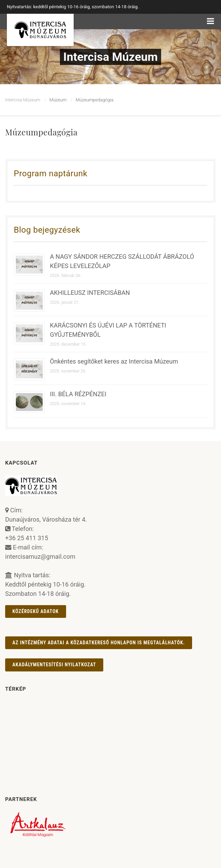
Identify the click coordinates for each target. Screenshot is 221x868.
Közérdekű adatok (36, 611)
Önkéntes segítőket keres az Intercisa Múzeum (114, 361)
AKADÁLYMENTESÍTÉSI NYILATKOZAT (54, 665)
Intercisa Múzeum (23, 100)
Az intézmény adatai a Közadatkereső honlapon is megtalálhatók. (99, 643)
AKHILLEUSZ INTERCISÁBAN (90, 293)
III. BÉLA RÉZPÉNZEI (78, 394)
